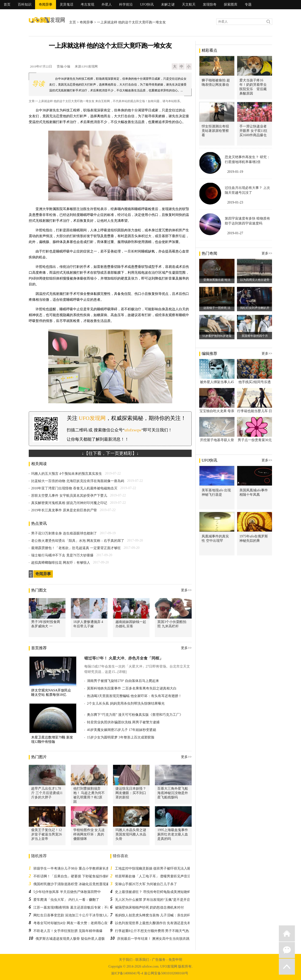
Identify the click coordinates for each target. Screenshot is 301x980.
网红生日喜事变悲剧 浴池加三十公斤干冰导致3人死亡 (74, 915)
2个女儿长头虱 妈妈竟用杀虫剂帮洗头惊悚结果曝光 (126, 703)
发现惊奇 (210, 5)
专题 (248, 5)
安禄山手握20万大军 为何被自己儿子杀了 (146, 884)
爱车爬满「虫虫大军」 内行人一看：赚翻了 (66, 900)
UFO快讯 (147, 5)
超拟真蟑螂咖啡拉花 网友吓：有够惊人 (61, 563)
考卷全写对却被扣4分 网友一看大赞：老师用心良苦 (72, 923)
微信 (287, 950)
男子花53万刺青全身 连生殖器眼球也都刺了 (64, 533)
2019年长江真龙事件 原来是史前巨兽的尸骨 (64, 510)
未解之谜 (168, 5)
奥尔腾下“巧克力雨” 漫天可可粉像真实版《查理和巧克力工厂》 (135, 715)
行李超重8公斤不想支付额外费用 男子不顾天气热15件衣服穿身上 (164, 931)
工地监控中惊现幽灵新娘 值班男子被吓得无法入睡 (153, 868)
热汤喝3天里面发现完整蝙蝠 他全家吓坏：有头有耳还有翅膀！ (134, 696)
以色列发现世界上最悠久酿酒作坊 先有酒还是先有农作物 (158, 923)
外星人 (107, 5)
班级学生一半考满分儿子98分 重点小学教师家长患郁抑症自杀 (80, 868)
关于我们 (126, 960)
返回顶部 (287, 967)
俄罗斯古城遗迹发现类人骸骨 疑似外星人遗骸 (70, 939)
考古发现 (87, 5)
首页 (7, 5)
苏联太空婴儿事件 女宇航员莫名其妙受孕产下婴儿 (69, 496)
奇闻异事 (46, 5)
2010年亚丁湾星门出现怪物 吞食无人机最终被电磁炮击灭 (74, 488)
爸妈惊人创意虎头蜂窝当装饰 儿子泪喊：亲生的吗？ (155, 915)
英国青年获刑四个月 (255, 336)
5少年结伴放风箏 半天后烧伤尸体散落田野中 (67, 892)
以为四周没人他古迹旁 (255, 280)
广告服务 (159, 960)
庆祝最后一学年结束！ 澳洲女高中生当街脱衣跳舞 (155, 939)
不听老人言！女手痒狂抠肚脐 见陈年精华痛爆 (68, 931)
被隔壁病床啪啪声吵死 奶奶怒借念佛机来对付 (150, 907)
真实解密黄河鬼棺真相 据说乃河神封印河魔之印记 (69, 503)
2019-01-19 (235, 172)
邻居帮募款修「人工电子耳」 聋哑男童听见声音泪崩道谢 (158, 876)
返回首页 (287, 933)
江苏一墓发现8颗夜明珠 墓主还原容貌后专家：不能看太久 (77, 907)
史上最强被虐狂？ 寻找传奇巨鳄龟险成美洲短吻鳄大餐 (156, 892)
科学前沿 (126, 5)
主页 (73, 22)
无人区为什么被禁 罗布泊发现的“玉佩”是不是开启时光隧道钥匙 (163, 900)
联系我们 (142, 960)
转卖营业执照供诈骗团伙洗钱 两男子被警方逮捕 (123, 722)
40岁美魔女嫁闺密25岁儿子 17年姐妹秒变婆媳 (122, 730)
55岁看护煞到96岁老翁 (217, 336)
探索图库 (231, 5)
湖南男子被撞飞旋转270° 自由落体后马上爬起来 (123, 681)
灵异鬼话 (66, 5)
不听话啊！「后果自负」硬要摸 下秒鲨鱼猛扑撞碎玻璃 (75, 876)
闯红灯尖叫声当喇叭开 (255, 308)
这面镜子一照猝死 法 (217, 308)
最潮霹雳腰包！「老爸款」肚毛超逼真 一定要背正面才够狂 (76, 548)
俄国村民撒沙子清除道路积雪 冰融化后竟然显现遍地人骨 (76, 884)
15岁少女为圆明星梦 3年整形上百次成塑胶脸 (121, 737)
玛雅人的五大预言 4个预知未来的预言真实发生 (67, 474)
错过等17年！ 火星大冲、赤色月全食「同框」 (124, 658)
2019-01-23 (235, 202)
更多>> (186, 590)
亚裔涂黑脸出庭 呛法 (217, 280)
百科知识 (25, 5)
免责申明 (175, 960)
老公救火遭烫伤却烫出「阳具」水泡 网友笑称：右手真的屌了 (78, 541)
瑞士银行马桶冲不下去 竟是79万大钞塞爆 (62, 555)
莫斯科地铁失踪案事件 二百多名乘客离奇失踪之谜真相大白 (132, 688)
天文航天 (189, 5)
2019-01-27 (235, 233)
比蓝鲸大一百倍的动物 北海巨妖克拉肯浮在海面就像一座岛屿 (78, 481)
